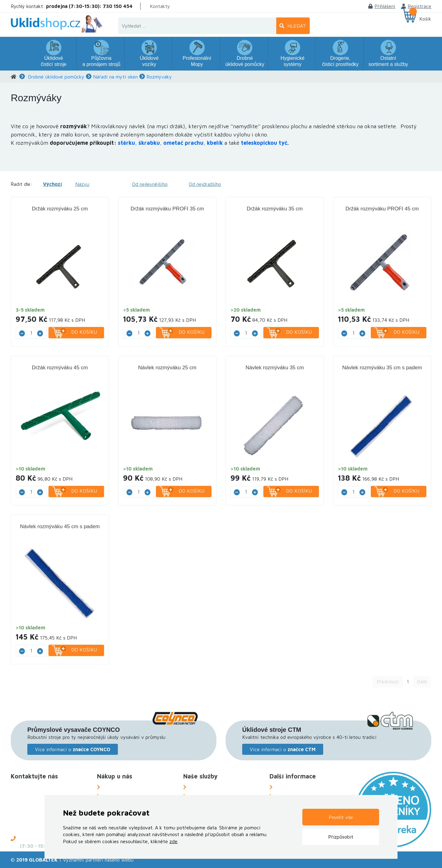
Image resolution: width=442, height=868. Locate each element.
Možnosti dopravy (123, 787)
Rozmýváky (159, 77)
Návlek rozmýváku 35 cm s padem (382, 368)
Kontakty (160, 6)
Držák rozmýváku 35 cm (275, 209)
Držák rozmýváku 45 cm (60, 368)
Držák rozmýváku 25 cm (60, 209)
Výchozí (52, 184)
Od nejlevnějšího (150, 184)
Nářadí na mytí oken (115, 77)
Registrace (416, 6)
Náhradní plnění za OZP (215, 787)
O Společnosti (291, 787)
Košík (425, 19)
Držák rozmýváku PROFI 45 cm (382, 209)
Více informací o (73, 749)
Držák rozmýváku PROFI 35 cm (167, 209)
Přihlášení (382, 6)
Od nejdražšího (205, 184)
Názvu (82, 184)
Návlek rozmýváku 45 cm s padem (60, 526)
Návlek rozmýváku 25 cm (167, 368)
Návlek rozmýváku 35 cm (275, 368)
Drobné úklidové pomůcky (56, 77)
